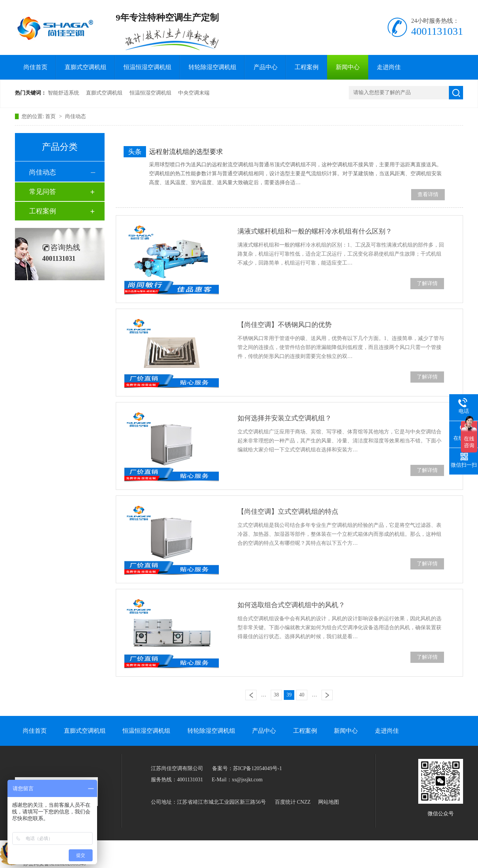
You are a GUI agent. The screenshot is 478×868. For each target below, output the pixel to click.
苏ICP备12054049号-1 (257, 768)
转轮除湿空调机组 (212, 67)
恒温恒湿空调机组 (148, 67)
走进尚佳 (389, 67)
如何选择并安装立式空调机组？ (285, 418)
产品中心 (266, 67)
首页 (51, 116)
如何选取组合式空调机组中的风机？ (291, 605)
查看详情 (428, 194)
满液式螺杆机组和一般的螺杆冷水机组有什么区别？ (315, 231)
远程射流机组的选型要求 (186, 152)
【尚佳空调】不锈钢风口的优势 (285, 325)
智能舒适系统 (63, 93)
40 (302, 695)
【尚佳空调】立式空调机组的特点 (288, 512)
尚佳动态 (75, 116)
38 (276, 695)
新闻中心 (348, 67)
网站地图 (329, 802)
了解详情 (427, 283)
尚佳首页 (35, 67)
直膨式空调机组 (86, 67)
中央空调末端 (194, 93)
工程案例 (307, 67)
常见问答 (43, 192)
